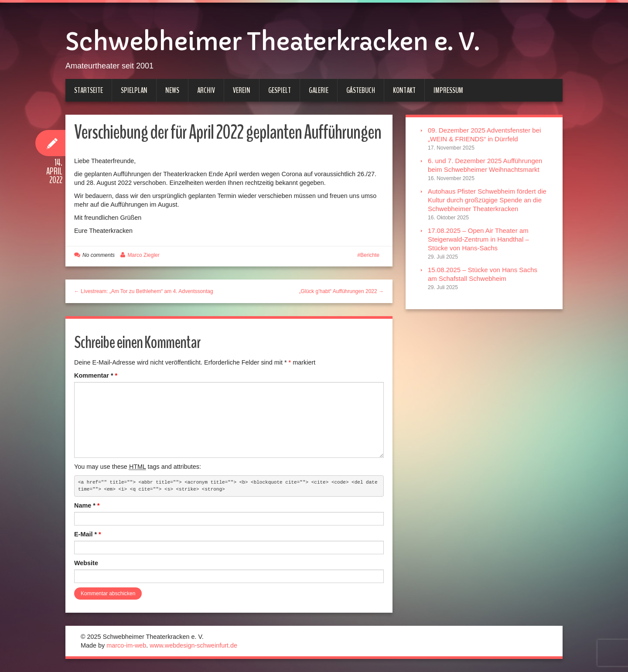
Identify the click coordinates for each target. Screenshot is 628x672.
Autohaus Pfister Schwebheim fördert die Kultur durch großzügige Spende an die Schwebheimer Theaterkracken (487, 200)
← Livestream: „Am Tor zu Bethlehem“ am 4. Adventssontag (144, 291)
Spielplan (134, 90)
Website (86, 563)
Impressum (448, 90)
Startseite (89, 90)
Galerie (319, 90)
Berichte (370, 255)
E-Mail (88, 534)
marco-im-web (126, 645)
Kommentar (96, 375)
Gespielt (280, 90)
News (172, 90)
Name (87, 505)
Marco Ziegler (143, 255)
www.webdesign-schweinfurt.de (193, 645)
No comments (99, 255)
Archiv (206, 90)
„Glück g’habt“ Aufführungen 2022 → (341, 291)
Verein (242, 90)
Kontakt (404, 90)
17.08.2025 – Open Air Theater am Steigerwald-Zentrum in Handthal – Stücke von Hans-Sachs (478, 239)
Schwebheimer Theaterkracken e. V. (272, 42)
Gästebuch (361, 90)
